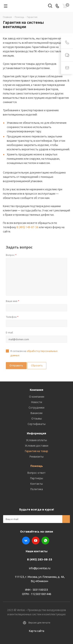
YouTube (36, 541)
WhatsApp (45, 541)
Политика (37, 489)
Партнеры (37, 478)
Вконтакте (26, 541)
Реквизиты (37, 457)
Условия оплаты (36, 440)
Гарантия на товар (36, 451)
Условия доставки (37, 446)
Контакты (37, 484)
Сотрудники (36, 408)
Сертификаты (37, 424)
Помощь (37, 466)
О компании (37, 397)
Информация (36, 433)
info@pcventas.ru (40, 568)
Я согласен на (34, 353)
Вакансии (36, 413)
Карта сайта (37, 631)
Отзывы (37, 419)
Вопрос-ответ (36, 473)
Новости (37, 402)
